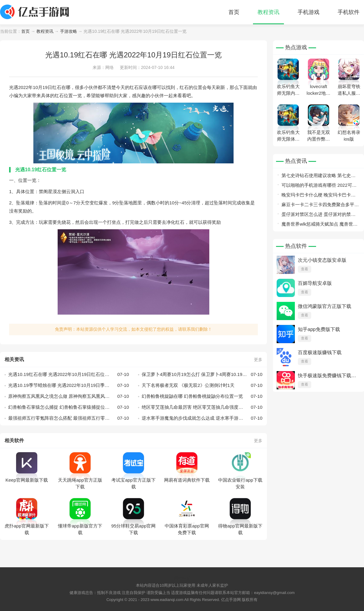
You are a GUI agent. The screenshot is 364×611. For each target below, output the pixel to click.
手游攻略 (69, 31)
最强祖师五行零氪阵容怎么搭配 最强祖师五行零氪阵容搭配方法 (69, 418)
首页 (234, 12)
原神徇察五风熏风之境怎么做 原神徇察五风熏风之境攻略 (69, 396)
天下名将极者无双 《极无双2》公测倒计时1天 (202, 385)
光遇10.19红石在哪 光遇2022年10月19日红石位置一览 (69, 374)
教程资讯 (268, 12)
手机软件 (349, 12)
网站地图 (182, 578)
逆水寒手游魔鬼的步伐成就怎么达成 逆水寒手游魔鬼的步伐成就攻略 (202, 418)
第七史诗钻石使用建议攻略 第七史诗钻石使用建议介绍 (318, 177)
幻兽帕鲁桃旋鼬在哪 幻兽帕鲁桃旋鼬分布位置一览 (202, 396)
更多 (258, 360)
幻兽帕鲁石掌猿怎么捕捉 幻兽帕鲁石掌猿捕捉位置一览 (69, 407)
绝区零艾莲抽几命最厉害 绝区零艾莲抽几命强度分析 (202, 407)
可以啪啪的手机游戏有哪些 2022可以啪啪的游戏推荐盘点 (319, 186)
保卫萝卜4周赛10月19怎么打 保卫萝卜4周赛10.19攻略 (202, 374)
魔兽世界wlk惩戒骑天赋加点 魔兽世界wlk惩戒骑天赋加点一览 (320, 225)
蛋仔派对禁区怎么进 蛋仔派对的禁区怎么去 (318, 215)
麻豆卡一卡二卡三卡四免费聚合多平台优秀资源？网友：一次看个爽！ (320, 206)
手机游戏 (308, 12)
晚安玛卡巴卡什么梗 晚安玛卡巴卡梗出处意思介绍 (318, 196)
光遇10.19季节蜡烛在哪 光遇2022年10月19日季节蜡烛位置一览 (69, 385)
